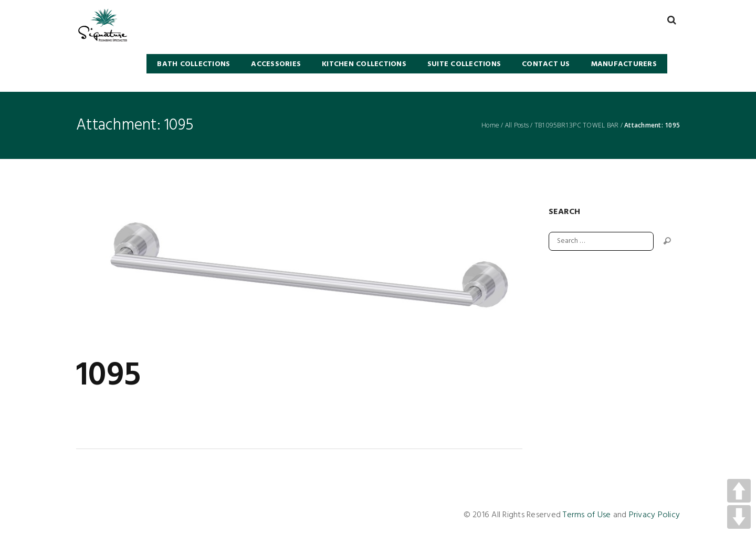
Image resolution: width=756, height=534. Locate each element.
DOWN (739, 517)
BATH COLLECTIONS (193, 64)
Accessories (276, 64)
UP (739, 491)
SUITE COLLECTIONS (464, 64)
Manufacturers (624, 64)
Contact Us (546, 64)
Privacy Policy (655, 515)
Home (490, 125)
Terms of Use (587, 515)
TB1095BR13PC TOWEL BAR (577, 125)
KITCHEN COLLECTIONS (364, 64)
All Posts (517, 125)
